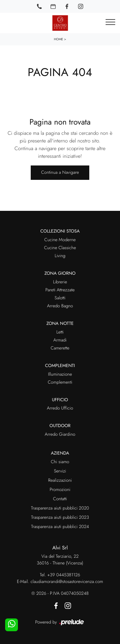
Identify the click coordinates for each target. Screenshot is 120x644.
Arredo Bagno (60, 306)
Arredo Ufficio (60, 408)
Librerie (60, 282)
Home (58, 39)
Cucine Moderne (60, 240)
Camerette (60, 348)
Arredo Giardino (60, 434)
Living (60, 256)
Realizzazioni (60, 480)
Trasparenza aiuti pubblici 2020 (60, 508)
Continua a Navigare (60, 172)
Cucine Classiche (60, 248)
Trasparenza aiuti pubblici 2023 (60, 517)
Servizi (60, 471)
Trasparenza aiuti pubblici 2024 (60, 527)
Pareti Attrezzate (60, 290)
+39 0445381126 (64, 575)
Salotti (60, 298)
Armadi (60, 340)
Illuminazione (60, 374)
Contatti (60, 499)
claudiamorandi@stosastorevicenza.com (67, 582)
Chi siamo (60, 462)
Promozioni (60, 490)
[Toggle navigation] (110, 22)
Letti (60, 332)
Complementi (60, 382)
